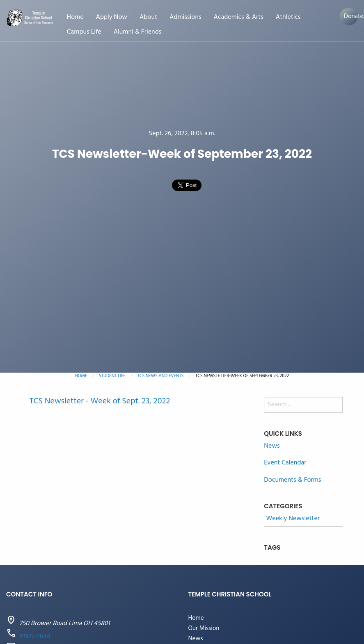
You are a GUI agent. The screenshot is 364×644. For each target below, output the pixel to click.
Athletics (288, 17)
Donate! (351, 16)
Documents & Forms (292, 480)
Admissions (185, 17)
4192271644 (35, 637)
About (148, 17)
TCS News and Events (161, 376)
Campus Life (84, 32)
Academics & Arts (238, 17)
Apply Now (112, 17)
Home (75, 17)
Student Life (112, 376)
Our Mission (204, 629)
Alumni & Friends (138, 32)
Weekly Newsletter (293, 519)
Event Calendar (285, 463)
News (272, 446)
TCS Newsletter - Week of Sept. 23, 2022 (100, 401)
